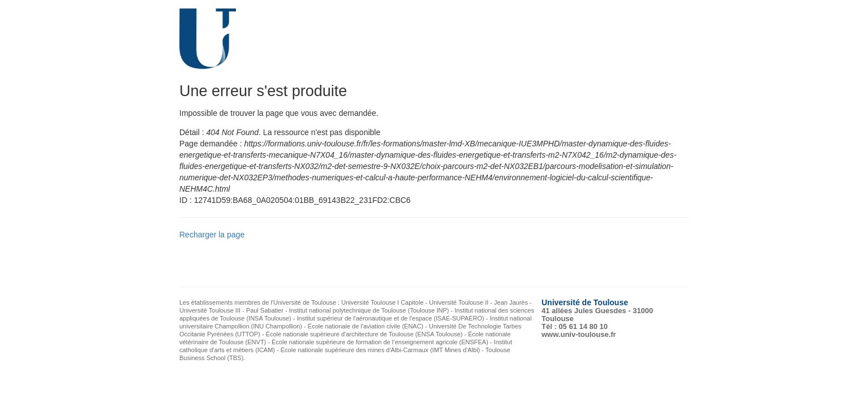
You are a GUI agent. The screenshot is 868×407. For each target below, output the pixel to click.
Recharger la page (212, 235)
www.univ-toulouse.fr (579, 334)
